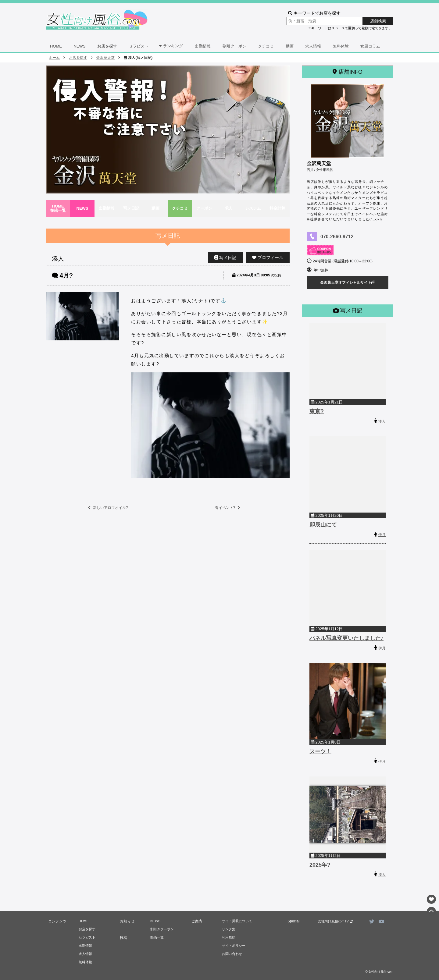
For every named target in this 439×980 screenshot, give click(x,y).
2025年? (320, 865)
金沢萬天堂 (105, 58)
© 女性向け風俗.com (379, 972)
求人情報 (313, 46)
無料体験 (341, 46)
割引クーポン (234, 46)
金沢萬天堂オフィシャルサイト (348, 282)
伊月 (382, 535)
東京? (317, 411)
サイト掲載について (237, 921)
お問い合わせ (232, 954)
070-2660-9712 (337, 237)
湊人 (382, 421)
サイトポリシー (234, 946)
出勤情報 (203, 46)
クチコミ (266, 46)
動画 (290, 46)
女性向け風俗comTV (335, 921)
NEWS (79, 46)
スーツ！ (320, 751)
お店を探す (107, 46)
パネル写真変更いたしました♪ (346, 638)
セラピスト (139, 46)
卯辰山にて (323, 525)
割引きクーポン (162, 929)
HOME (56, 46)
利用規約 (229, 937)
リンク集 (229, 929)
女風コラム (370, 46)
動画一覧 (157, 937)
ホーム (54, 58)
